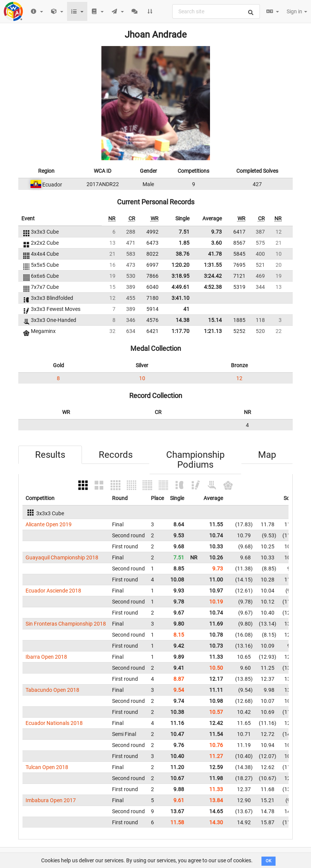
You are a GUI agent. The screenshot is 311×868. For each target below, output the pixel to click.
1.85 (184, 243)
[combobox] (216, 11)
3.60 (216, 243)
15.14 (215, 320)
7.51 (184, 232)
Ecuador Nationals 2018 (54, 723)
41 (186, 309)
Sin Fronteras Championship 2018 (66, 624)
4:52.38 (213, 287)
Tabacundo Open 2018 (52, 690)
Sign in (297, 11)
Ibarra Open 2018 (46, 657)
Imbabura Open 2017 (51, 800)
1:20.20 (180, 265)
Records (116, 455)
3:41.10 (180, 298)
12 (239, 378)
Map (267, 455)
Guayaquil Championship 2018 (62, 557)
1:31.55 (213, 265)
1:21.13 (213, 331)
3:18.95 (180, 276)
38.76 (183, 254)
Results (50, 455)
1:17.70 (180, 331)
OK (269, 861)
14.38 (183, 320)
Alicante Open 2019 (49, 524)
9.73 (216, 232)
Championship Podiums (195, 460)
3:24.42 (213, 276)
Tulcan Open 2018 (47, 767)
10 (142, 378)
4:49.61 (180, 287)
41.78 (215, 254)
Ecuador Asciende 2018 (53, 591)
